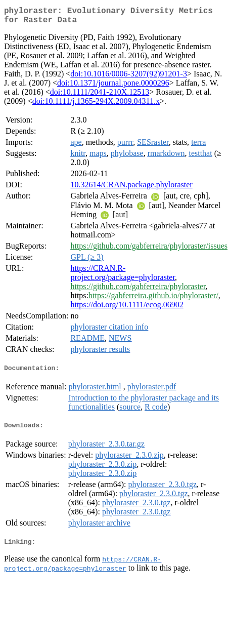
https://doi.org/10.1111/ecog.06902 (127, 309)
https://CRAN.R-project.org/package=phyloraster (123, 277)
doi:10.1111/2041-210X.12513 (100, 96)
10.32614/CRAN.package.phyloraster (131, 189)
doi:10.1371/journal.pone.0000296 (113, 87)
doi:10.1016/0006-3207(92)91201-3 (129, 78)
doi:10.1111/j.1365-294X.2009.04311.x (96, 105)
